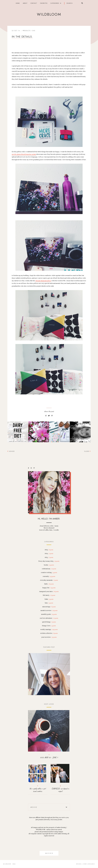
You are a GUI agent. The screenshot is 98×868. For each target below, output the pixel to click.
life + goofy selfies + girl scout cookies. (38, 790)
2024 (49, 554)
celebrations (49, 569)
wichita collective (49, 633)
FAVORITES (44, 3)
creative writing (49, 573)
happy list (49, 588)
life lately (49, 595)
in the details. (22, 37)
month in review (49, 611)
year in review (49, 637)
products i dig (29, 31)
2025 (49, 557)
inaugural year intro (49, 592)
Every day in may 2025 (49, 561)
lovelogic (91, 864)
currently (49, 576)
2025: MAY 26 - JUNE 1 (49, 757)
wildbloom (49, 14)
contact (34, 3)
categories (55, 3)
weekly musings (49, 630)
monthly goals (49, 614)
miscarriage (49, 607)
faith (49, 584)
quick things (49, 622)
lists (49, 603)
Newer (11, 451)
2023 (49, 550)
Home (18, 3)
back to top (49, 853)
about (25, 3)
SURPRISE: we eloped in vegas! (60, 790)
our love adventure (49, 618)
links (49, 599)
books (49, 565)
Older (87, 451)
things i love (49, 626)
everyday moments (49, 580)
